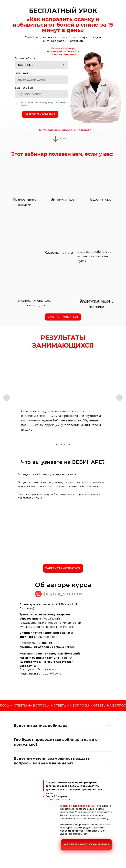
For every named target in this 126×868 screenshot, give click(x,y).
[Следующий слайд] (119, 398)
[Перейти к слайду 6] (70, 444)
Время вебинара (26, 59)
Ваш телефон (24, 88)
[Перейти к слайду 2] (59, 444)
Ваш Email (22, 73)
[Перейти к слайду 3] (62, 444)
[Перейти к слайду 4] (64, 444)
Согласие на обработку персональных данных (42, 104)
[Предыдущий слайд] (7, 398)
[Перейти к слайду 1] (56, 444)
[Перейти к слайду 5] (67, 444)
